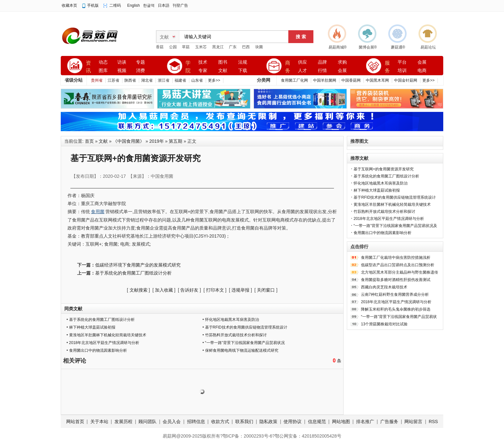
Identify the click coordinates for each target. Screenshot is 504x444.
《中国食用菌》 (129, 141)
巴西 (246, 47)
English (134, 5)
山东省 (197, 80)
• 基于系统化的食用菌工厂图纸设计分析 (101, 320)
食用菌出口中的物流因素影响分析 (382, 233)
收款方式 (220, 421)
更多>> (214, 80)
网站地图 (341, 421)
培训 (402, 71)
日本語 (164, 5)
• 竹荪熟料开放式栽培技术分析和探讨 (235, 335)
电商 (422, 71)
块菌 (259, 47)
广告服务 (389, 421)
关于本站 (99, 421)
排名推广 (365, 421)
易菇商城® (338, 47)
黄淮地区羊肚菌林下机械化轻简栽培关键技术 (392, 204)
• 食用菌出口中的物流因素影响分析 (97, 350)
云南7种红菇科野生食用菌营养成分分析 (395, 294)
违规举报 (240, 290)
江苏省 (113, 80)
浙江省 (164, 80)
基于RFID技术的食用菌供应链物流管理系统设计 (395, 197)
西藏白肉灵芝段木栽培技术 (384, 287)
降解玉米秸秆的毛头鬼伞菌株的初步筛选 (396, 309)
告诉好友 (189, 290)
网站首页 (75, 421)
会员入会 (172, 421)
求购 (342, 62)
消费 (140, 71)
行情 (322, 71)
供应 (302, 62)
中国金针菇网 (406, 80)
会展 (342, 71)
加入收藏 (164, 290)
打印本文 (215, 290)
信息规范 (317, 421)
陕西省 (130, 80)
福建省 (180, 80)
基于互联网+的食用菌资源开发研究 (384, 169)
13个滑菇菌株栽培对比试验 (384, 324)
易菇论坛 (428, 47)
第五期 (175, 141)
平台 (402, 62)
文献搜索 (139, 290)
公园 (173, 47)
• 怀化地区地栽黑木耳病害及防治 (231, 320)
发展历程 (123, 421)
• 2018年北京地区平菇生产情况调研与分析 (103, 343)
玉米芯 (201, 47)
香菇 (160, 47)
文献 (223, 71)
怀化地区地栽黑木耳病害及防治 (381, 183)
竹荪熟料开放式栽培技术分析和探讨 (384, 212)
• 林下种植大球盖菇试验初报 (91, 327)
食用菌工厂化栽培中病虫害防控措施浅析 (396, 258)
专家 (203, 71)
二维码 (115, 5)
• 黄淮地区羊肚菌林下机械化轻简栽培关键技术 (106, 335)
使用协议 (292, 421)
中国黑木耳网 (377, 80)
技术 (203, 62)
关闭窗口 (266, 290)
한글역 (149, 5)
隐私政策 (268, 421)
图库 (103, 71)
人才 (302, 71)
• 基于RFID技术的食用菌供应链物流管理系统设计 (245, 327)
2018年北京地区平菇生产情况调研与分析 (389, 219)
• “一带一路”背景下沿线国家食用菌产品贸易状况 (244, 343)
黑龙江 (218, 47)
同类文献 (73, 309)
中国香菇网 (351, 80)
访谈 (122, 62)
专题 (140, 62)
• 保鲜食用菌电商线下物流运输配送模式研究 (240, 350)
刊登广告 (180, 5)
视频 (122, 71)
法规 (243, 62)
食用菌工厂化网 (294, 80)
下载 (243, 71)
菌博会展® (368, 47)
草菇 (186, 47)
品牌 (322, 62)
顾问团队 (148, 421)
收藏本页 (69, 5)
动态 (103, 62)
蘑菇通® (398, 47)
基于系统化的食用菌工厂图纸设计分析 (133, 273)
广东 (233, 47)
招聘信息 (196, 421)
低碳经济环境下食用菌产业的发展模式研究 (138, 265)
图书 (223, 62)
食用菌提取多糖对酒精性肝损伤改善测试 (396, 280)
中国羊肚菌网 (325, 80)
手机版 (93, 5)
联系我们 (244, 421)
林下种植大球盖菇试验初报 (377, 190)
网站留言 (413, 421)
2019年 (157, 141)
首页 (89, 141)
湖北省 (147, 80)
